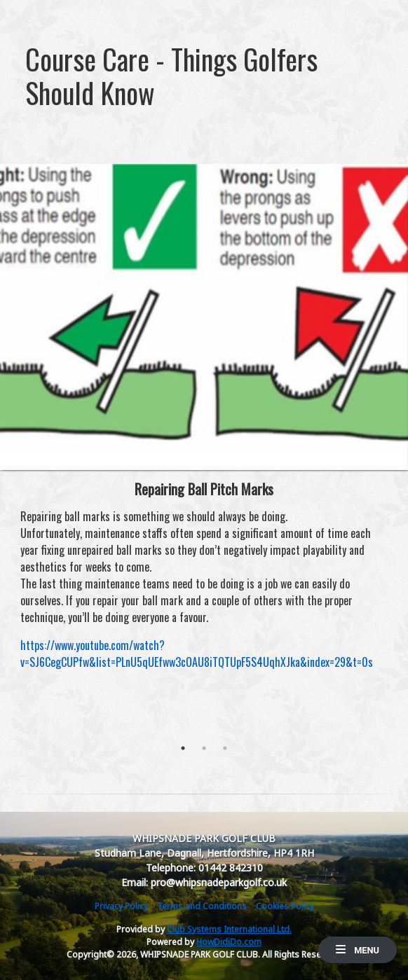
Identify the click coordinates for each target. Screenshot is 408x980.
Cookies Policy (285, 906)
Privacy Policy (121, 906)
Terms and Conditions (202, 906)
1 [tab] (183, 748)
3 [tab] (225, 748)
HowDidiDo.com (229, 942)
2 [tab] (204, 748)
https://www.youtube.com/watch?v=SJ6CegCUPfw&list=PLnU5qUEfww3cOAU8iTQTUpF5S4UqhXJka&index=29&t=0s (197, 654)
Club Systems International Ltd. (229, 929)
